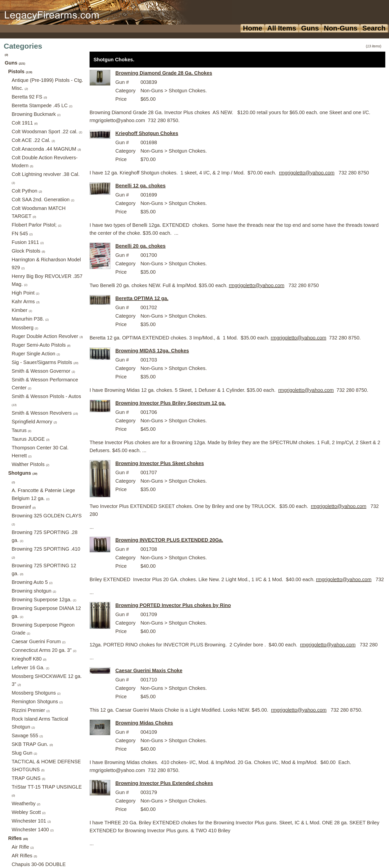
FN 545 (22, 234)
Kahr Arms (26, 301)
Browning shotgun (34, 591)
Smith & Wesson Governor (43, 371)
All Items (282, 28)
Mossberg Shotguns (36, 693)
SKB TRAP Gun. (32, 744)
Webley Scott (29, 812)
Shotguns (23, 473)
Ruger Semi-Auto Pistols (41, 345)
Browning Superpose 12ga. (44, 600)
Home (253, 28)
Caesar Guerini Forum (39, 641)
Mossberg (25, 328)
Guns (310, 28)
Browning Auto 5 (32, 582)
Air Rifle (23, 847)
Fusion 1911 (28, 242)
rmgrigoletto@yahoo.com (307, 173)
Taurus (21, 430)
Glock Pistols (28, 251)
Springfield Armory (34, 422)
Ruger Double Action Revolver (47, 336)
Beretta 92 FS (29, 97)
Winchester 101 (31, 821)
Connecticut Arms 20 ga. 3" (44, 650)
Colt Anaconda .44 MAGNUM (46, 149)
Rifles (18, 838)
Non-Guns (340, 28)
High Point (25, 293)
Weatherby (26, 803)
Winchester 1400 (33, 830)
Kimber (22, 310)
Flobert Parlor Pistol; (36, 225)
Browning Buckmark (36, 114)
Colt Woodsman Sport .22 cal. (47, 132)
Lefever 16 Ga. (30, 668)
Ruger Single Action (36, 354)
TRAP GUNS (28, 778)
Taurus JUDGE (31, 439)
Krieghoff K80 (29, 659)
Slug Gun (24, 753)
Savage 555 (27, 735)
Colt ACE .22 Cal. (33, 140)
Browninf (24, 507)
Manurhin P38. (30, 319)
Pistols (20, 71)
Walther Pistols (31, 464)
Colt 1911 (25, 123)
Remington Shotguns (37, 701)
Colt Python (27, 191)
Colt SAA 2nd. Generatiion (43, 200)
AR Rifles (24, 856)
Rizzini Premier (31, 710)
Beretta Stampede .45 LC (42, 105)
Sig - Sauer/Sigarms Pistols (45, 362)
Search (374, 28)
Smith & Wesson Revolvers (45, 413)
